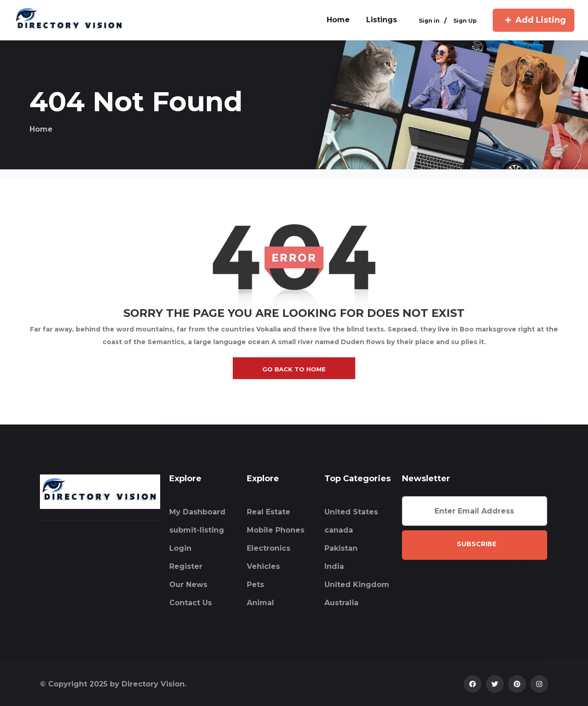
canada (339, 530)
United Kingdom (357, 585)
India (334, 566)
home (338, 20)
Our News (188, 585)
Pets (255, 585)
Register (186, 566)
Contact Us (191, 603)
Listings (382, 20)
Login (180, 548)
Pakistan (341, 548)
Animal (260, 603)
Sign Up (465, 21)
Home (41, 129)
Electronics (269, 548)
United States (351, 512)
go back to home (294, 369)
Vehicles (263, 566)
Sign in (429, 21)
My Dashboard (197, 512)
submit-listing (197, 530)
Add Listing (534, 20)
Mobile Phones (276, 530)
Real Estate (269, 512)
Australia (341, 603)
